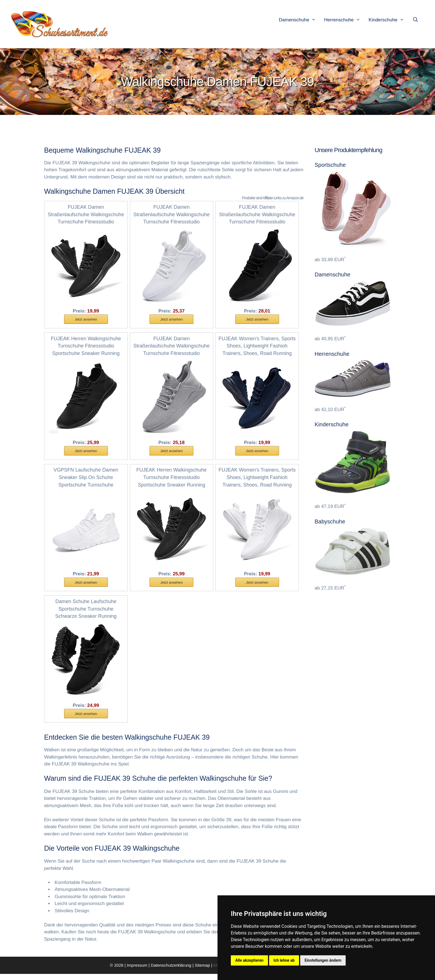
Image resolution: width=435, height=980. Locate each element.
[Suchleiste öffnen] (417, 20)
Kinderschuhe (389, 20)
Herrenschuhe (345, 20)
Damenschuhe (300, 20)
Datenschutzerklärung (171, 971)
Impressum (137, 971)
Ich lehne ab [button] (284, 960)
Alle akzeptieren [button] (249, 960)
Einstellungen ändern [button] (323, 960)
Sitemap (202, 971)
